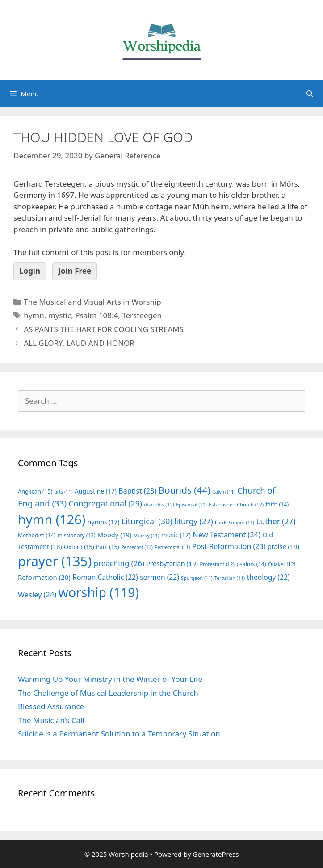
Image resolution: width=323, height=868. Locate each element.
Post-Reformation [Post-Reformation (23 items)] (229, 546)
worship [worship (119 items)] (99, 592)
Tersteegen (142, 315)
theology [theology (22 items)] (268, 577)
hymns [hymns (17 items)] (104, 522)
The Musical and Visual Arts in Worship (92, 302)
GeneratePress (216, 854)
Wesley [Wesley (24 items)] (37, 595)
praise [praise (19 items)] (283, 546)
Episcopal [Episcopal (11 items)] (191, 505)
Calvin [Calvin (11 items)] (224, 492)
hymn (34, 315)
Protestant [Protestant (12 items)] (217, 564)
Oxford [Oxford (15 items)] (79, 547)
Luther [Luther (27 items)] (276, 521)
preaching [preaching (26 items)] (119, 563)
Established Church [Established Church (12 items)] (236, 504)
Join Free (75, 271)
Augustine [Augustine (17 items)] (96, 491)
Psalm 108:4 (96, 315)
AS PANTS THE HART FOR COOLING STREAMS (104, 329)
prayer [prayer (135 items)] (55, 561)
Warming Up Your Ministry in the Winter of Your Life (110, 679)
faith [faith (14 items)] (277, 504)
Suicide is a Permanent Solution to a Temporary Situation (119, 734)
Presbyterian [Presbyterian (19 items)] (172, 563)
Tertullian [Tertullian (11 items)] (230, 578)
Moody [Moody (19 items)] (114, 535)
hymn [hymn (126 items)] (52, 519)
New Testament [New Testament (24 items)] (227, 535)
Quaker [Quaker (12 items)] (282, 564)
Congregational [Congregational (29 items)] (105, 503)
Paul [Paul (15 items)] (108, 547)
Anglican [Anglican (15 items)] (35, 491)
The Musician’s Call (51, 720)
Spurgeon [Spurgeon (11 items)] (197, 578)
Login (30, 271)
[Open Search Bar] (310, 94)
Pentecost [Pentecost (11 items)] (137, 547)
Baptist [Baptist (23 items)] (137, 491)
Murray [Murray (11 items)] (147, 536)
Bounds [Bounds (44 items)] (184, 490)
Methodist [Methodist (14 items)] (37, 535)
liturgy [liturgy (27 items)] (194, 521)
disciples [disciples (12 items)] (159, 504)
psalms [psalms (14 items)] (251, 564)
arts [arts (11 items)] (64, 492)
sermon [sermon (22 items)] (159, 577)
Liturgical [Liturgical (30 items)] (147, 521)
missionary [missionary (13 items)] (77, 535)
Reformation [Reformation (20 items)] (44, 577)
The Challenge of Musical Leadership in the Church (108, 693)
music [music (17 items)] (176, 535)
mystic (60, 315)
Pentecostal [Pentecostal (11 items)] (172, 547)
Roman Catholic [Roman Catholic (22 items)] (105, 577)
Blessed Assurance (51, 706)
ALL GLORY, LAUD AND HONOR (79, 343)
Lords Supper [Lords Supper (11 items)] (235, 523)
